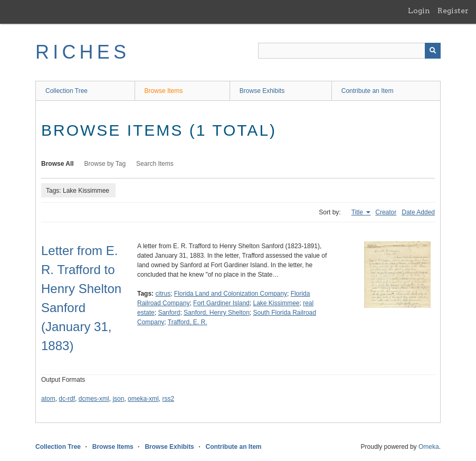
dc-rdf (67, 399)
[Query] (349, 51)
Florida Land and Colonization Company (231, 294)
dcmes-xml (94, 399)
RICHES (83, 52)
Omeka (429, 447)
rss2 (168, 399)
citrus (163, 294)
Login (419, 11)
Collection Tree (66, 91)
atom (48, 399)
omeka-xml (143, 399)
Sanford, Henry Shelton (217, 313)
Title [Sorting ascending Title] (358, 212)
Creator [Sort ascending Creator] (386, 212)
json (118, 399)
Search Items (155, 164)
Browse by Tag (105, 164)
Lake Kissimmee (276, 303)
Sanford (169, 313)
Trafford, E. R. (188, 322)
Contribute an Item (368, 91)
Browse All (58, 164)
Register (453, 11)
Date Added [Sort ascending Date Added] (418, 212)
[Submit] (433, 51)
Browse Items (164, 91)
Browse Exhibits (262, 91)
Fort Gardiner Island (221, 303)
